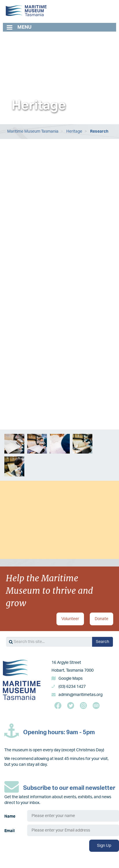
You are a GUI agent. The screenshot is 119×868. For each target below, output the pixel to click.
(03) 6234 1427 (72, 687)
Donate (101, 619)
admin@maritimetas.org (80, 695)
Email (10, 831)
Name (10, 816)
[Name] (73, 816)
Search (102, 642)
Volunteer (70, 619)
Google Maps (71, 679)
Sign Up (104, 846)
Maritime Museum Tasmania (33, 131)
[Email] (73, 830)
